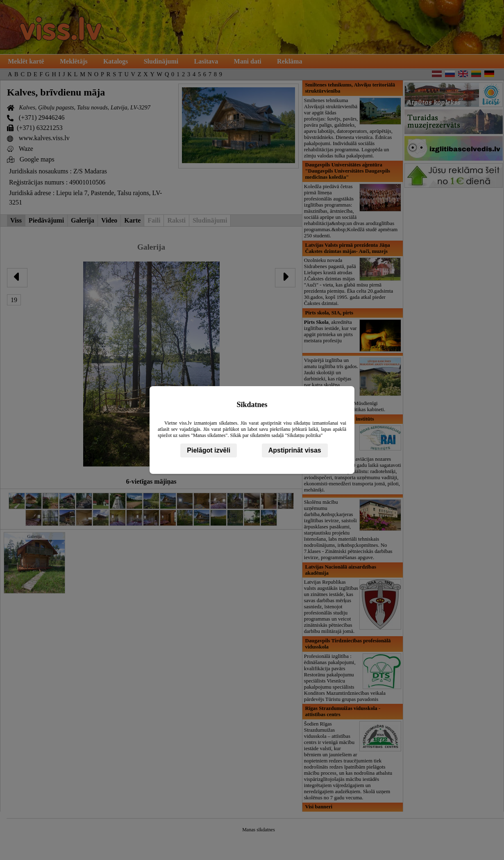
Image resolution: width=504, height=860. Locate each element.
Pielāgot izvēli (209, 450)
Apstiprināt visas (295, 450)
